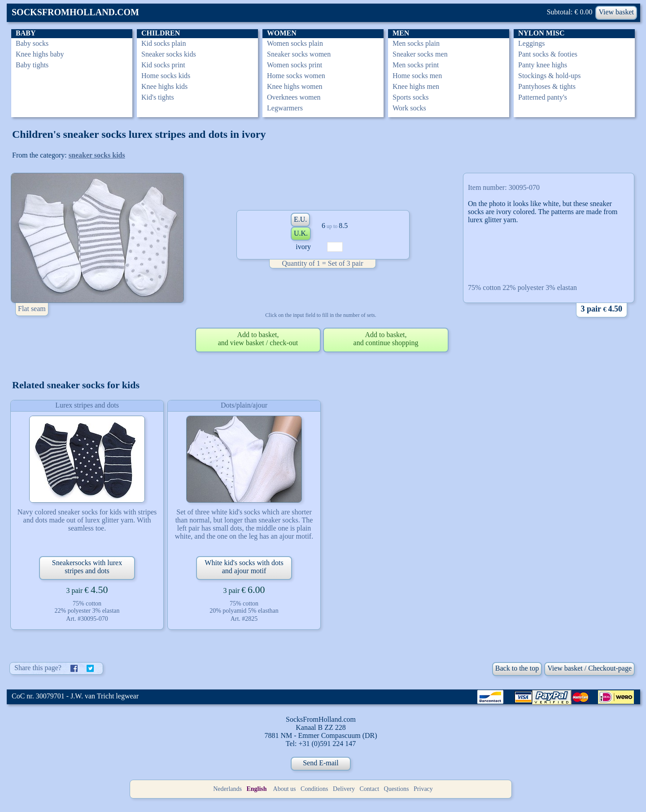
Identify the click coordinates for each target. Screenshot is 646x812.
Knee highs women (295, 86)
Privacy (423, 789)
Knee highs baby (40, 54)
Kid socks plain (164, 43)
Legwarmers (285, 108)
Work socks (409, 108)
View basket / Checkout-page (589, 668)
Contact (370, 789)
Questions (397, 789)
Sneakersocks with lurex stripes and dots (87, 567)
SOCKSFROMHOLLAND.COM (75, 12)
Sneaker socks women (299, 54)
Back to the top (517, 668)
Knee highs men (416, 86)
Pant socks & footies (548, 54)
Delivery (344, 789)
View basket (616, 12)
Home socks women (296, 76)
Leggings (532, 43)
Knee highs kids (164, 86)
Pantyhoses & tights (547, 86)
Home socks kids (166, 76)
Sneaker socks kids (169, 54)
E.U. (300, 219)
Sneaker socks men (420, 54)
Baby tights (32, 65)
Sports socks (410, 97)
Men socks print (416, 65)
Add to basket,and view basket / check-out (258, 339)
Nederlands (227, 789)
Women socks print (295, 65)
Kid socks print (163, 65)
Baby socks (32, 43)
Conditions (314, 789)
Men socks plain (416, 43)
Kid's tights (158, 97)
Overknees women (294, 97)
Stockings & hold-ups (550, 76)
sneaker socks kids (97, 155)
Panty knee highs (543, 65)
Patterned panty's (543, 97)
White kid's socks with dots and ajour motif (244, 567)
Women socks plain (295, 43)
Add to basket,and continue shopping (386, 339)
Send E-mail (321, 763)
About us (285, 789)
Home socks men (417, 76)
